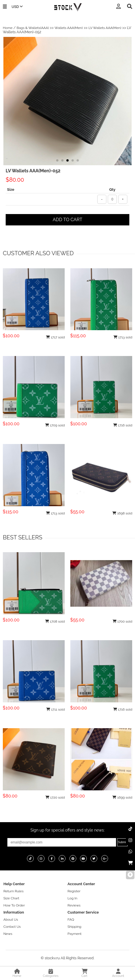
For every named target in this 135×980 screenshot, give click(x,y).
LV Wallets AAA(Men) (105, 28)
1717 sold (55, 337)
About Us (11, 920)
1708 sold (55, 621)
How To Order (14, 905)
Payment (74, 934)
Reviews (74, 905)
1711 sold (56, 709)
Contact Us (12, 927)
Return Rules (13, 891)
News (8, 934)
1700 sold (123, 621)
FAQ (71, 920)
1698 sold (122, 513)
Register (74, 891)
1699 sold (122, 797)
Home (8, 28)
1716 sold (123, 425)
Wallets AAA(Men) (69, 28)
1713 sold (123, 337)
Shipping (74, 927)
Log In (72, 898)
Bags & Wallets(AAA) (33, 28)
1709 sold (55, 425)
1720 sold (55, 797)
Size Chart (11, 898)
